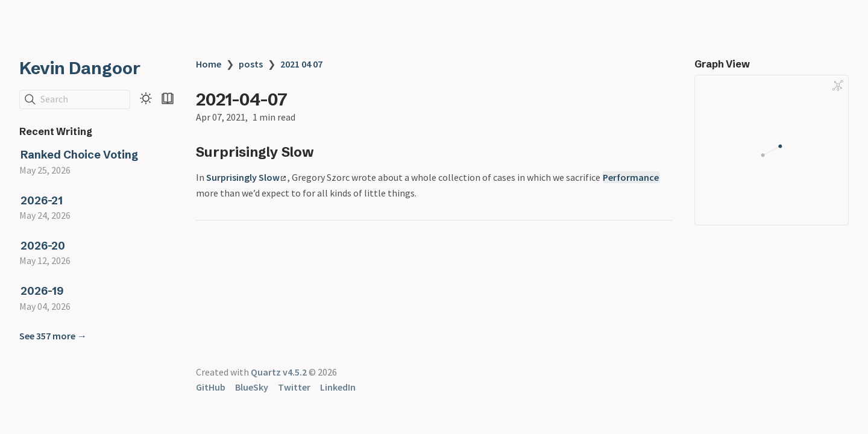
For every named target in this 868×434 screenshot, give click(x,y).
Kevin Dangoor (80, 68)
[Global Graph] (838, 86)
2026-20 (43, 246)
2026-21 (42, 200)
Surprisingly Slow (246, 177)
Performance (631, 177)
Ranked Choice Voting (79, 155)
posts (251, 64)
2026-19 (42, 291)
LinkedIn (338, 387)
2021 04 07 (301, 64)
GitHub (211, 387)
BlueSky (252, 387)
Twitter (294, 387)
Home (209, 64)
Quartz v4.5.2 (279, 372)
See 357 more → (53, 336)
